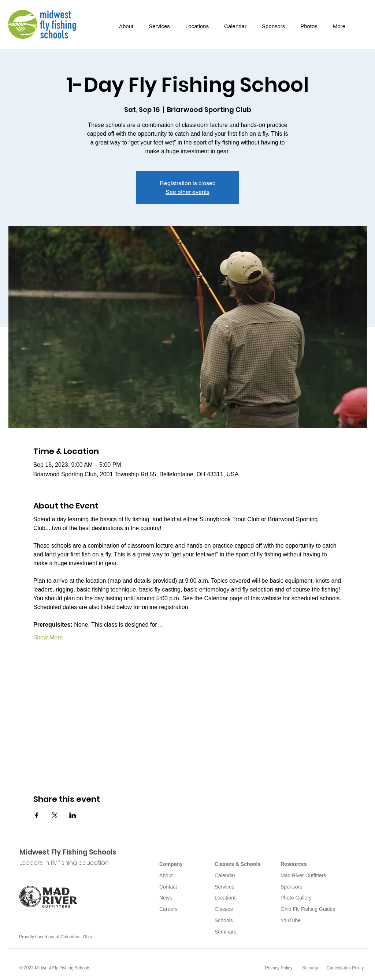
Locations (226, 898)
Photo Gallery (296, 898)
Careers (168, 909)
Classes (224, 909)
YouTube (291, 920)
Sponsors (291, 887)
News (166, 898)
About (166, 875)
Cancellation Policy (345, 968)
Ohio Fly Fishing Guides (308, 909)
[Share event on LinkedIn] (73, 815)
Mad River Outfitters (303, 875)
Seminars (225, 932)
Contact (168, 887)
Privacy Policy (279, 968)
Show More (48, 637)
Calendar (225, 875)
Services (224, 887)
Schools (224, 920)
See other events (187, 192)
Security (310, 968)
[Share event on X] (55, 815)
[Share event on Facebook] (37, 815)
